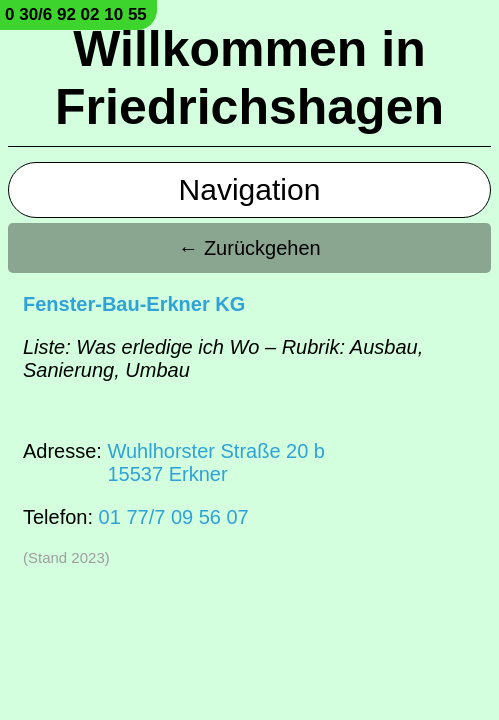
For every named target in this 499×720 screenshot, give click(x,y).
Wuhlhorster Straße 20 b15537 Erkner (216, 462)
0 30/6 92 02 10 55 (76, 14)
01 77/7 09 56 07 (174, 517)
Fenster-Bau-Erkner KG (134, 304)
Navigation (250, 189)
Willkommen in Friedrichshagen (249, 78)
